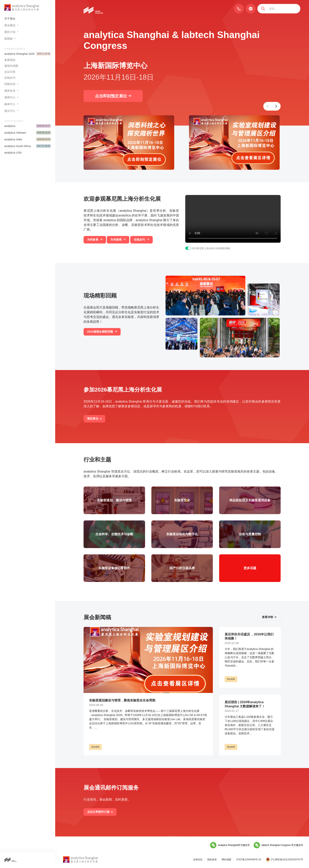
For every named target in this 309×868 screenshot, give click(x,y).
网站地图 (226, 860)
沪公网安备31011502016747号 (285, 860)
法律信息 (198, 860)
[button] (268, 106)
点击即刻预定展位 (113, 96)
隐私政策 (212, 860)
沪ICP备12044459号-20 (249, 860)
